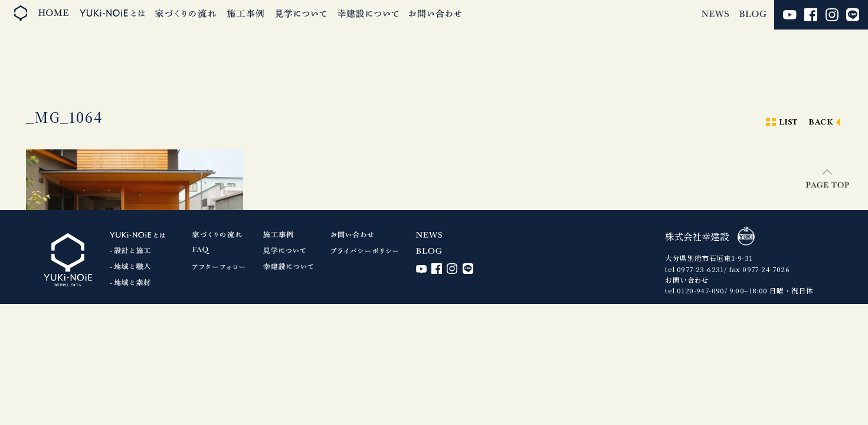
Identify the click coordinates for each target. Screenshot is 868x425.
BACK (821, 122)
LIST (788, 122)
